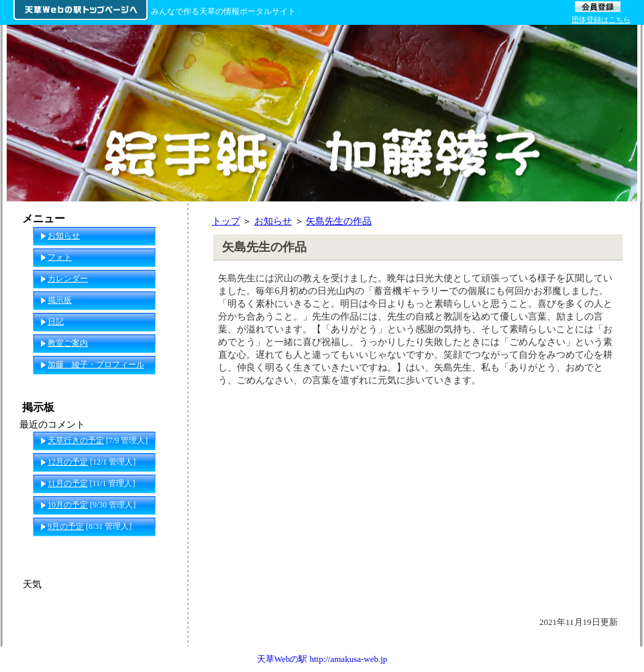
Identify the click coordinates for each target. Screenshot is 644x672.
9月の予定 (66, 526)
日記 (56, 322)
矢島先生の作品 (339, 221)
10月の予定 (68, 505)
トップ (226, 221)
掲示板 (60, 300)
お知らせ (273, 221)
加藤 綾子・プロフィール (96, 365)
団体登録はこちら (601, 19)
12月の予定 (68, 462)
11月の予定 (68, 483)
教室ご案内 (68, 343)
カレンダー (68, 279)
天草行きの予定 (76, 440)
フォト (60, 257)
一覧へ (162, 548)
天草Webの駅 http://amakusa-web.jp (322, 659)
